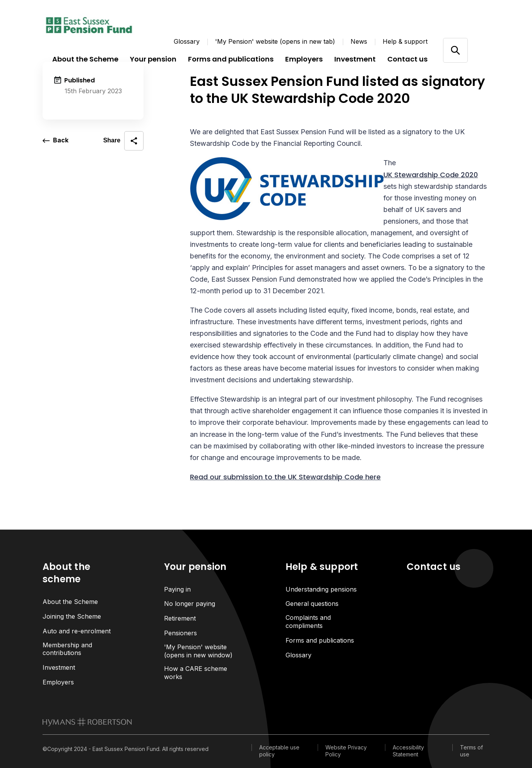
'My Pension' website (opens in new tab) (275, 41)
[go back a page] (56, 141)
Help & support (405, 41)
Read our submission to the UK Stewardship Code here (285, 477)
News (359, 41)
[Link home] (89, 25)
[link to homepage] (87, 722)
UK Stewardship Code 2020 (431, 175)
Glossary (187, 41)
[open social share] (123, 141)
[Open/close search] (455, 50)
